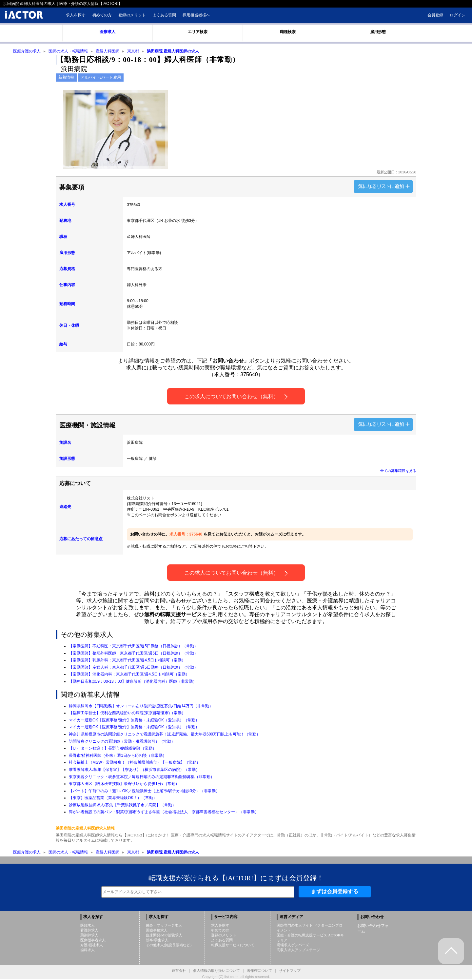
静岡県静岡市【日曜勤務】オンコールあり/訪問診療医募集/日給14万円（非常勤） (141, 707)
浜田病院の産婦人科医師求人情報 (85, 829)
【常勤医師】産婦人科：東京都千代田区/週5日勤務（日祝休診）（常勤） (133, 668)
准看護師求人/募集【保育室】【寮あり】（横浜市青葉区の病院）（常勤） (134, 770)
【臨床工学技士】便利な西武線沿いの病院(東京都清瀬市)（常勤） (127, 714)
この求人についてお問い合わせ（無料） (236, 397)
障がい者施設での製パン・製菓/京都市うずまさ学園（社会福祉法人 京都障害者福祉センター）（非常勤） (164, 813)
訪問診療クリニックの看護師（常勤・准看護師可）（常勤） (122, 742)
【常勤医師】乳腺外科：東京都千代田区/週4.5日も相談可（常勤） (127, 661)
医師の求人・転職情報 (68, 51)
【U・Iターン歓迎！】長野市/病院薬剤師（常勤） (113, 749)
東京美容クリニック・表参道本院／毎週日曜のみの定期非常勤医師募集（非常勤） (142, 777)
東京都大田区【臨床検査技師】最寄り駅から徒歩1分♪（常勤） (124, 784)
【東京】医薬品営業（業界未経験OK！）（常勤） (113, 798)
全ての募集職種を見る (398, 471)
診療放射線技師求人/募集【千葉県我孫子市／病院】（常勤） (122, 806)
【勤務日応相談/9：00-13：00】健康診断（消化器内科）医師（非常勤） (133, 682)
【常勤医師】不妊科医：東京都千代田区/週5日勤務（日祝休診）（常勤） (133, 647)
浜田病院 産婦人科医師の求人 (173, 51)
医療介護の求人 (27, 51)
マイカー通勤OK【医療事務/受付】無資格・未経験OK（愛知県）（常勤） (134, 721)
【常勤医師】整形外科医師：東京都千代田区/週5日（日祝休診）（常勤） (133, 654)
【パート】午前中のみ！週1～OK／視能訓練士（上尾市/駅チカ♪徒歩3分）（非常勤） (144, 792)
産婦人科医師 (108, 51)
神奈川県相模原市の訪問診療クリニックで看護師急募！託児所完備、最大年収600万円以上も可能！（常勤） (165, 735)
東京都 (133, 51)
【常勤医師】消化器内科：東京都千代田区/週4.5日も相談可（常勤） (129, 675)
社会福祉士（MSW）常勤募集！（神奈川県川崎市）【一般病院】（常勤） (135, 763)
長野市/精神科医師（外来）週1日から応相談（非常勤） (118, 756)
